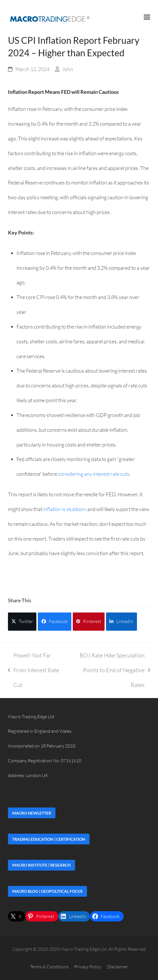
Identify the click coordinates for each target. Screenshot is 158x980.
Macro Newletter (32, 813)
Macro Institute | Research (41, 865)
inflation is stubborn (65, 509)
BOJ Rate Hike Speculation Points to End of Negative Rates (110, 672)
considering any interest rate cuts (94, 474)
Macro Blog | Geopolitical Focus (47, 891)
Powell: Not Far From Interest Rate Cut (34, 672)
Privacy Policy (88, 967)
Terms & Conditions (49, 967)
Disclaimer (118, 967)
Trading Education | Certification (49, 839)
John (68, 69)
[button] (147, 17)
